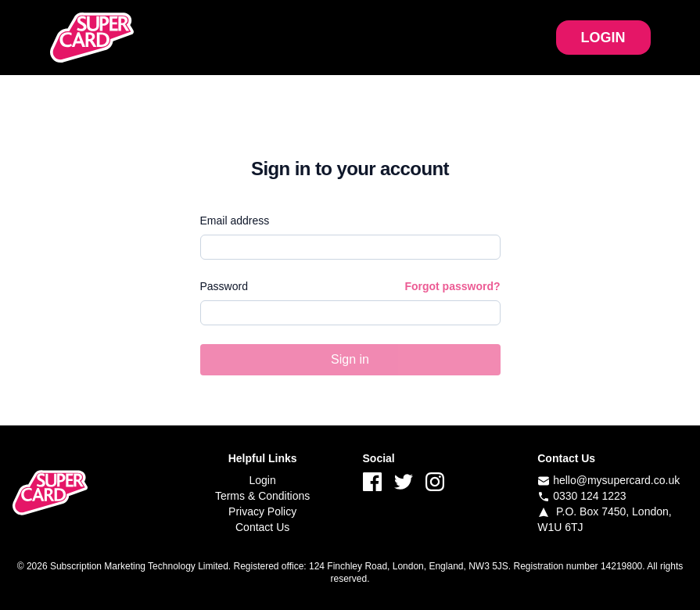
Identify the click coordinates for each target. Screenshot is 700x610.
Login (262, 480)
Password (224, 286)
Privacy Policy (262, 511)
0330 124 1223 (589, 496)
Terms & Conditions (262, 496)
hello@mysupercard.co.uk (616, 480)
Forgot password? (452, 286)
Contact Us (262, 527)
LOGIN (603, 38)
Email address (235, 221)
